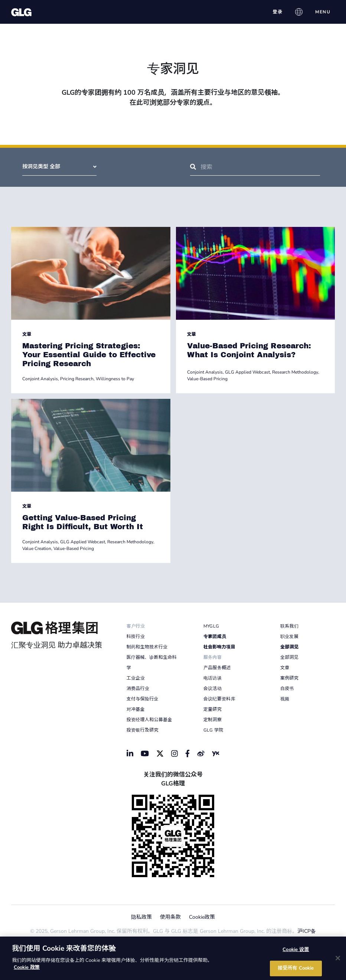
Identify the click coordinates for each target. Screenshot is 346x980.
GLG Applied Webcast (247, 372)
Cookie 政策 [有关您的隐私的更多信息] (27, 967)
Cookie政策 (202, 917)
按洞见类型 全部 (59, 167)
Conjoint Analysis (40, 379)
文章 (27, 334)
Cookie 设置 (296, 949)
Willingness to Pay (115, 379)
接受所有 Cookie (296, 968)
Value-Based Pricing (207, 379)
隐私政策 (141, 917)
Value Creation (37, 548)
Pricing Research (77, 379)
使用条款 (170, 917)
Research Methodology (295, 372)
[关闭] (338, 958)
